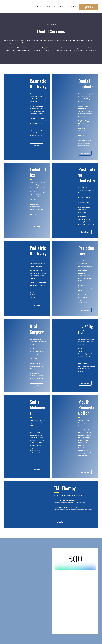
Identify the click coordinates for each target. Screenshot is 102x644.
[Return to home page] (14, 7)
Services (43, 7)
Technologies (54, 7)
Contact (73, 7)
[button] (89, 7)
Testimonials (65, 7)
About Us (36, 7)
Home (29, 7)
